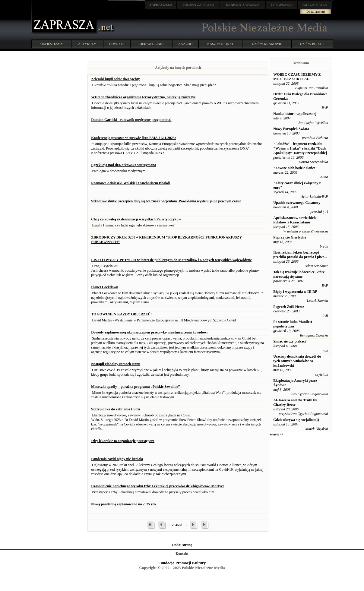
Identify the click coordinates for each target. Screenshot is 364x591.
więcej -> (277, 434)
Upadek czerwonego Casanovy (297, 203)
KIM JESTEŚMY (51, 44)
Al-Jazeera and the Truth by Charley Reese (295, 402)
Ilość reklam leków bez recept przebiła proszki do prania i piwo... (300, 255)
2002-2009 (185, 44)
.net (161, 5)
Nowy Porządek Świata (291, 129)
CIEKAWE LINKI (151, 44)
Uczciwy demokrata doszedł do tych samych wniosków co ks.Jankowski (297, 361)
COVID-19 (117, 44)
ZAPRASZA (198, 5)
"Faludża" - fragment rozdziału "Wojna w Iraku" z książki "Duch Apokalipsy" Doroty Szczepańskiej (300, 148)
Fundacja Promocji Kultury (182, 563)
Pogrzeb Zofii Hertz (289, 307)
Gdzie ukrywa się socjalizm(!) (296, 420)
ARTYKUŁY (87, 44)
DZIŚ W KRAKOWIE (267, 44)
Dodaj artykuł (316, 11)
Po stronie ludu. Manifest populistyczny (293, 324)
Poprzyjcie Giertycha (290, 237)
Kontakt (182, 554)
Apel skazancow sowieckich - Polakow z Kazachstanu (296, 220)
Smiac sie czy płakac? (290, 341)
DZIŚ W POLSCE (312, 44)
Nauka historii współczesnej (295, 114)
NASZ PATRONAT (220, 44)
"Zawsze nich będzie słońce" (295, 168)
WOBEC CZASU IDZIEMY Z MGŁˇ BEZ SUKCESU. (297, 77)
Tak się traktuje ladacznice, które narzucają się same (299, 274)
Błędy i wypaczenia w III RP (295, 292)
